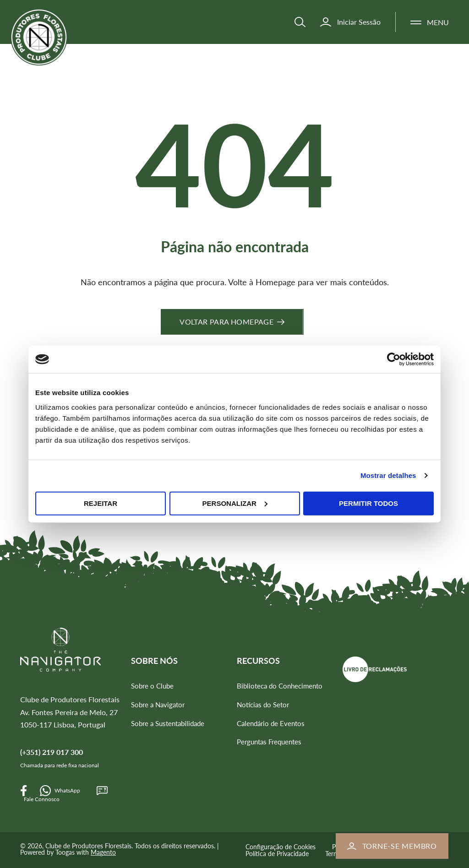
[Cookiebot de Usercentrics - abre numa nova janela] (394, 359)
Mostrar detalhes (388, 475)
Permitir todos (368, 503)
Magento (103, 852)
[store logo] (49, 45)
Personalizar (235, 503)
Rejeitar (101, 503)
